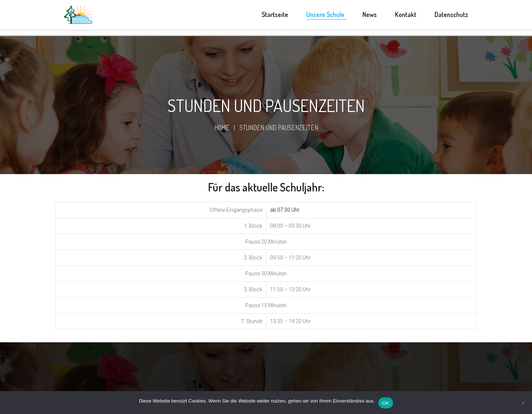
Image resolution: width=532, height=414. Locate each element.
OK (386, 403)
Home (222, 128)
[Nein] (523, 403)
